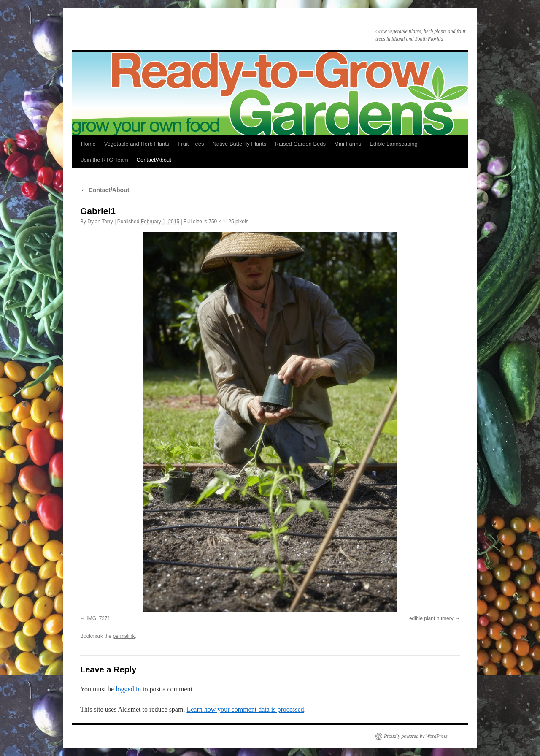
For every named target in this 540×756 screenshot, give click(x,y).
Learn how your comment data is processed (245, 709)
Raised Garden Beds (300, 144)
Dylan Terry (100, 222)
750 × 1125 (221, 222)
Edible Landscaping (393, 144)
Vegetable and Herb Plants (137, 144)
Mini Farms (348, 144)
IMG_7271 (98, 618)
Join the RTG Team (105, 160)
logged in (128, 689)
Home (88, 144)
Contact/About (154, 160)
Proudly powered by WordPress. (416, 736)
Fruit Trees (191, 144)
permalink (124, 636)
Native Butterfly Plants (239, 144)
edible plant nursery (431, 618)
